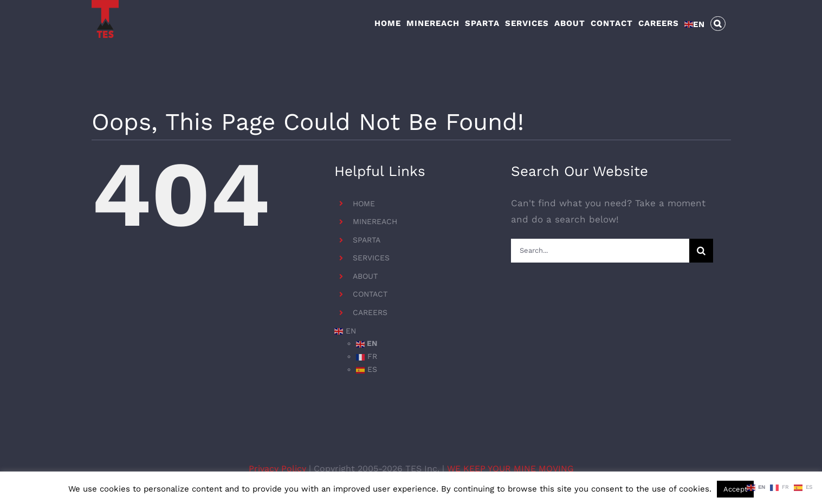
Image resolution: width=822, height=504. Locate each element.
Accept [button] (735, 489)
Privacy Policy (279, 469)
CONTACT (370, 294)
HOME (364, 204)
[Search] (701, 251)
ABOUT (365, 276)
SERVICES (371, 258)
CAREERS (370, 312)
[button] (718, 23)
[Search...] (600, 251)
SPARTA (367, 240)
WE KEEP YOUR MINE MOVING (510, 469)
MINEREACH (375, 221)
